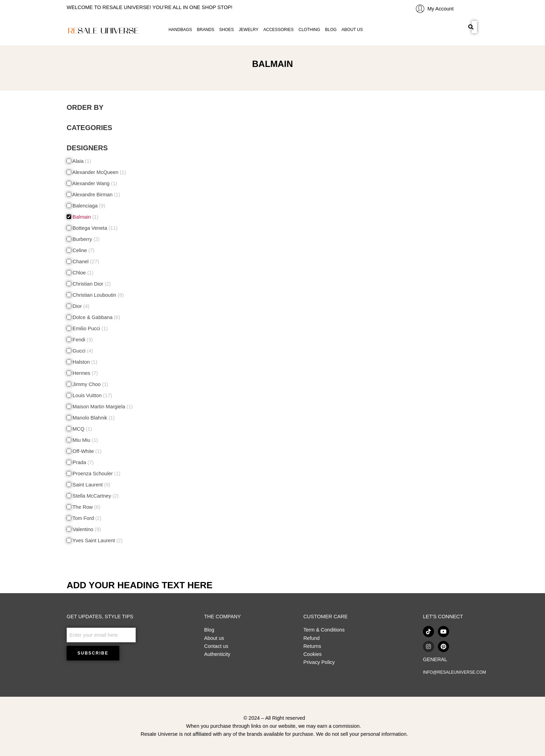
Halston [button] (84, 362)
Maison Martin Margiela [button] (102, 407)
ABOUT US (352, 30)
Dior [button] (80, 306)
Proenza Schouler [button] (96, 474)
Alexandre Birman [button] (96, 195)
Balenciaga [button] (88, 206)
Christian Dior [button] (91, 284)
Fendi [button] (82, 340)
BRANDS (206, 30)
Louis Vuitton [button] (92, 395)
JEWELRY (248, 30)
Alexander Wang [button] (94, 183)
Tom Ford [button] (86, 518)
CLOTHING (309, 30)
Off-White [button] (86, 451)
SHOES (226, 30)
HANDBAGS (180, 30)
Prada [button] (82, 462)
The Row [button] (86, 507)
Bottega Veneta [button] (94, 228)
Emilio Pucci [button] (89, 328)
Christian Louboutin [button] (98, 295)
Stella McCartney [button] (95, 496)
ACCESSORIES (279, 30)
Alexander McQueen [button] (99, 172)
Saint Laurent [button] (91, 485)
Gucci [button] (82, 351)
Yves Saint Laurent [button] (97, 540)
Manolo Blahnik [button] (93, 418)
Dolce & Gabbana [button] (96, 317)
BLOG (331, 30)
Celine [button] (83, 250)
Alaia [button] (81, 161)
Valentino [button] (86, 529)
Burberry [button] (85, 239)
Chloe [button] (82, 273)
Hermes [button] (85, 373)
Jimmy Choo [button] (90, 384)
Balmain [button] (85, 217)
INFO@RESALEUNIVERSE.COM (454, 672)
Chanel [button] (85, 262)
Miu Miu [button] (85, 440)
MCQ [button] (82, 429)
